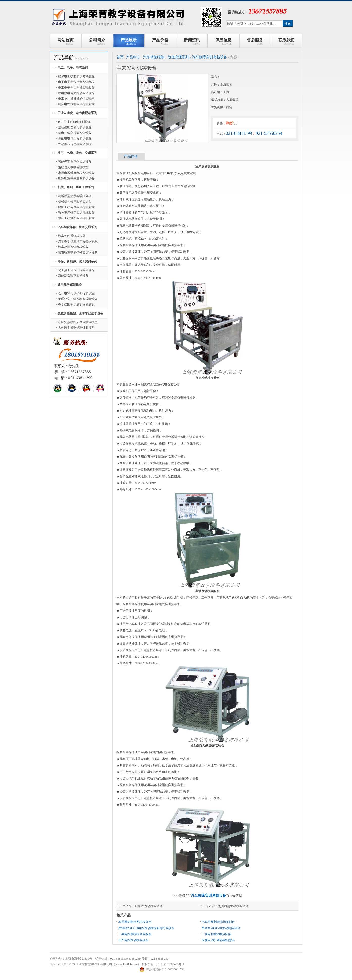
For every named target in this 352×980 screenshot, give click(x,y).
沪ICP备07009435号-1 (170, 964)
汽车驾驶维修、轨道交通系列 (77, 227)
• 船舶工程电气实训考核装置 (75, 207)
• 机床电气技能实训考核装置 (75, 104)
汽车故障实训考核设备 (209, 57)
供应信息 (224, 41)
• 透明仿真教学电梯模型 (72, 167)
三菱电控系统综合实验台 (135, 934)
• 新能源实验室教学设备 (72, 276)
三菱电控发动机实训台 (217, 934)
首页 (120, 57)
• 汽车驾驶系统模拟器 (71, 236)
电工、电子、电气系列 (73, 68)
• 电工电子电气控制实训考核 (75, 82)
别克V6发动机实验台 (149, 906)
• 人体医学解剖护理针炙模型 (75, 328)
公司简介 (97, 41)
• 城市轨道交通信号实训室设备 (77, 253)
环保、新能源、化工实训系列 (77, 261)
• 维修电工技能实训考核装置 (75, 76)
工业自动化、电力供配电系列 (77, 113)
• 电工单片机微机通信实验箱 (75, 99)
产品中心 (133, 57)
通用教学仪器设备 (70, 285)
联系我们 (287, 41)
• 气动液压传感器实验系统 (74, 144)
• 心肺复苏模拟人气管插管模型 (77, 322)
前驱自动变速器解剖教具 (218, 940)
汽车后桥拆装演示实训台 (218, 922)
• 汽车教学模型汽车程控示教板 (77, 241)
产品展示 (129, 41)
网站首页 (65, 41)
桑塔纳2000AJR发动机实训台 (221, 928)
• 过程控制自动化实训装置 (74, 127)
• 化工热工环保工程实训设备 (75, 270)
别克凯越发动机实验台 (233, 906)
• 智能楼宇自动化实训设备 (74, 162)
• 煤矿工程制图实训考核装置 (75, 218)
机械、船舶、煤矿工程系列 (76, 187)
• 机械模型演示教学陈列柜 (74, 196)
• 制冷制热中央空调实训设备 (75, 178)
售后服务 (255, 41)
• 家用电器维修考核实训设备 (75, 173)
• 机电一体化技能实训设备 (74, 133)
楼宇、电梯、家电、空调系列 (77, 153)
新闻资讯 (192, 41)
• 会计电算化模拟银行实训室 (75, 293)
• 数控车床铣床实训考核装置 (75, 213)
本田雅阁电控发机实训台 (135, 922)
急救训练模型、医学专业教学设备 (80, 313)
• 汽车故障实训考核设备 (72, 247)
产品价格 (160, 41)
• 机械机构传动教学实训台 (74, 202)
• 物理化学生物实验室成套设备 (77, 299)
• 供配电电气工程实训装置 (74, 138)
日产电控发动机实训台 (133, 940)
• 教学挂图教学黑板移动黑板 (75, 304)
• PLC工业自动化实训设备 (74, 122)
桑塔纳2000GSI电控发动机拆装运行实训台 (146, 928)
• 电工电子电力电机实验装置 (75, 88)
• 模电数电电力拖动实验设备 (75, 93)
